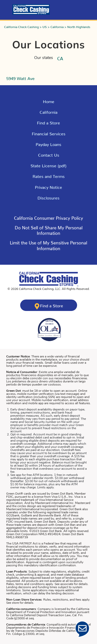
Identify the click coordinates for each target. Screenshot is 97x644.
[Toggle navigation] (89, 8)
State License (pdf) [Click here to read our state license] (48, 165)
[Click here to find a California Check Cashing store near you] (49, 305)
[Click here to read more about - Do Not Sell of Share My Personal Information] (48, 232)
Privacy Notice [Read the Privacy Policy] (48, 186)
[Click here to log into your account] (8, 9)
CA (60, 57)
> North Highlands (77, 26)
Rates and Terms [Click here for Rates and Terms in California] (49, 175)
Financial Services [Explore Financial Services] (49, 133)
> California (56, 26)
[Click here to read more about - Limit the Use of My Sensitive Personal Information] (48, 247)
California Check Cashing (21, 26)
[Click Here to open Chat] (82, 629)
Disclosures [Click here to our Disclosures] (48, 197)
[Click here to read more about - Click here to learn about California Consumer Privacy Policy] (48, 219)
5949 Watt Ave (20, 77)
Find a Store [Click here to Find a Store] (48, 122)
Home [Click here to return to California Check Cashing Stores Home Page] (49, 101)
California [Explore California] (48, 111)
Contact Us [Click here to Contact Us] (49, 154)
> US (43, 26)
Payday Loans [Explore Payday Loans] (48, 143)
